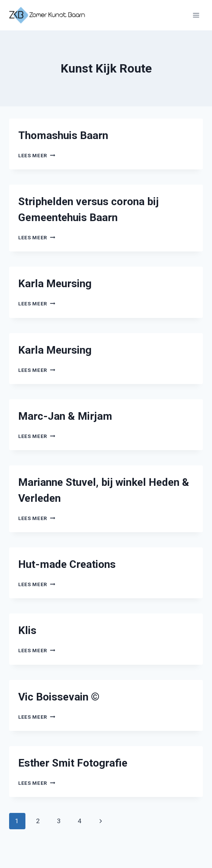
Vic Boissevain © (59, 697)
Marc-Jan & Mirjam (65, 416)
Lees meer (37, 155)
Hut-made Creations (67, 564)
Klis (27, 630)
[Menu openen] (196, 15)
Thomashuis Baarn (63, 135)
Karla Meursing (55, 284)
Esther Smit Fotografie (73, 763)
